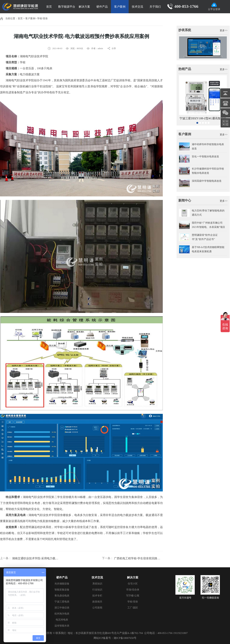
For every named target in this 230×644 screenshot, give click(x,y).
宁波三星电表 (62, 602)
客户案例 (120, 7)
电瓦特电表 (62, 620)
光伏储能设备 (62, 584)
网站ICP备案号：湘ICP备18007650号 (115, 638)
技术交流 (137, 7)
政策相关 (97, 602)
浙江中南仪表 (62, 608)
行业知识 (97, 590)
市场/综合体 (133, 590)
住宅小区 (133, 584)
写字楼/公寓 (133, 596)
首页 (49, 7)
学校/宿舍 (42, 18)
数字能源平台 (67, 7)
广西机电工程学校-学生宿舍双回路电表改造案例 (138, 558)
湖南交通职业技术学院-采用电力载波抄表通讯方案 (36, 558)
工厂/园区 (133, 608)
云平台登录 (214, 7)
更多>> (224, 30)
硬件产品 (102, 7)
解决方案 (84, 7)
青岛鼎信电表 (62, 596)
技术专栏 (97, 596)
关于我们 (155, 7)
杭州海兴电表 (62, 614)
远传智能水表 (62, 626)
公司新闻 (97, 608)
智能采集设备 (62, 590)
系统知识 (97, 584)
